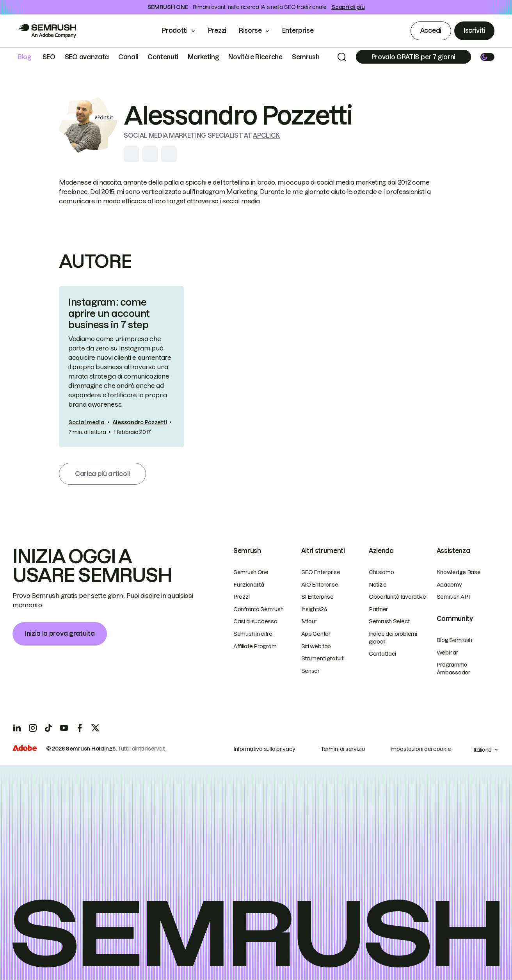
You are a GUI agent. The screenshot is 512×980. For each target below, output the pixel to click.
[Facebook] (80, 728)
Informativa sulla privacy (264, 749)
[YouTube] (64, 728)
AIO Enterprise (320, 585)
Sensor (310, 671)
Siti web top (316, 646)
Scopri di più (348, 7)
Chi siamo (381, 572)
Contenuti (163, 57)
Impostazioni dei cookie (421, 749)
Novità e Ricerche (255, 57)
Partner (378, 609)
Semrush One (251, 572)
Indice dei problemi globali (393, 638)
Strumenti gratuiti (323, 658)
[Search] (342, 57)
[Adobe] (25, 749)
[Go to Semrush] (47, 31)
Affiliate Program (255, 646)
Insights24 (314, 609)
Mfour (309, 621)
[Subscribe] (413, 57)
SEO (49, 57)
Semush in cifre (253, 634)
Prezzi (217, 30)
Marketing (203, 57)
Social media (86, 422)
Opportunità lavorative (397, 597)
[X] (95, 728)
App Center (316, 634)
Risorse (250, 30)
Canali (128, 57)
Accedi (431, 30)
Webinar (447, 653)
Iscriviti (474, 30)
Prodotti (175, 30)
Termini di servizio (343, 749)
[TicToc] (48, 728)
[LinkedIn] (17, 728)
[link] (122, 366)
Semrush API (453, 597)
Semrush (306, 57)
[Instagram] (33, 728)
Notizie (378, 585)
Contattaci (382, 654)
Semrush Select (389, 621)
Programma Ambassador (453, 669)
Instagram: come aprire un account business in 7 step (109, 314)
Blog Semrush (455, 640)
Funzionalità (249, 585)
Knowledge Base (459, 572)
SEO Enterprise (321, 572)
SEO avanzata (87, 57)
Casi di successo (255, 621)
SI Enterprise (317, 597)
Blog (25, 57)
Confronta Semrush (258, 609)
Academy (449, 585)
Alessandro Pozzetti (140, 422)
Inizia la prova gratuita (60, 633)
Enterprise (303, 30)
